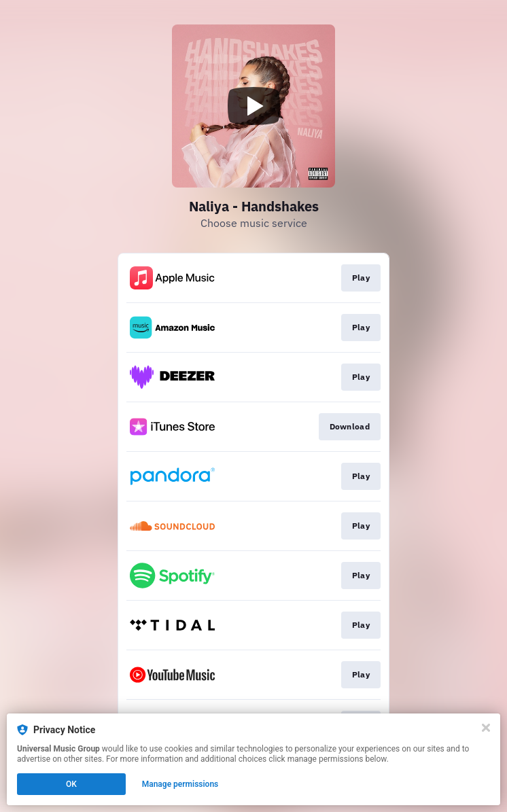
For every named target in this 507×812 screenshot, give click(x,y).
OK (71, 784)
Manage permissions (180, 784)
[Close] (486, 728)
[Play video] (253, 106)
